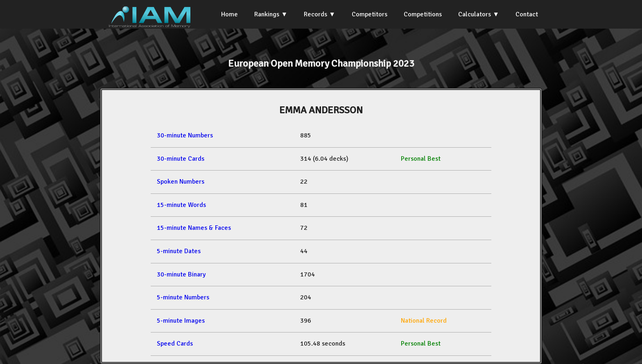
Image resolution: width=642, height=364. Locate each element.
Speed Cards (175, 344)
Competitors (370, 14)
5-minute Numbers (183, 297)
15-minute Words (181, 205)
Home (229, 14)
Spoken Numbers (181, 182)
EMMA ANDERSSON (321, 110)
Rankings (267, 14)
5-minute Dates (179, 251)
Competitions (423, 14)
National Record (424, 321)
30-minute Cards (181, 159)
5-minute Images (181, 321)
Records (315, 14)
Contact (527, 14)
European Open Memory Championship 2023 (321, 63)
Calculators (475, 14)
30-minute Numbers (185, 135)
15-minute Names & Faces (194, 228)
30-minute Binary (181, 274)
